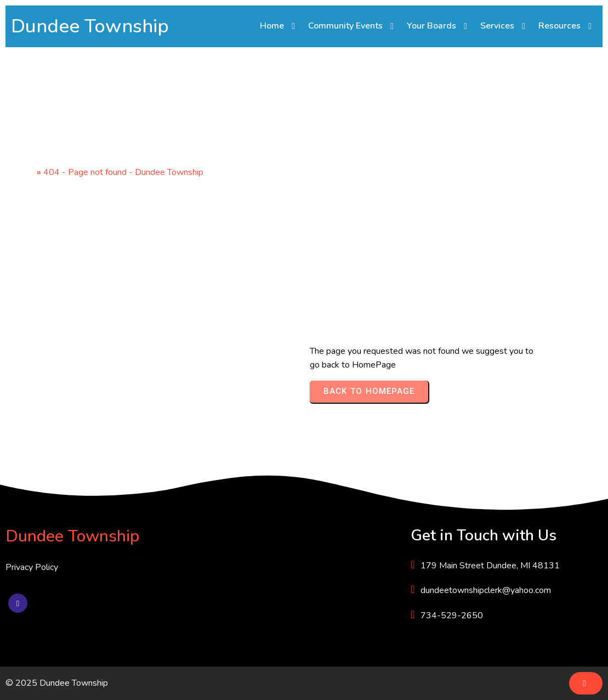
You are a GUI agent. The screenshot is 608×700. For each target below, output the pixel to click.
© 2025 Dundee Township (57, 683)
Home (23, 172)
